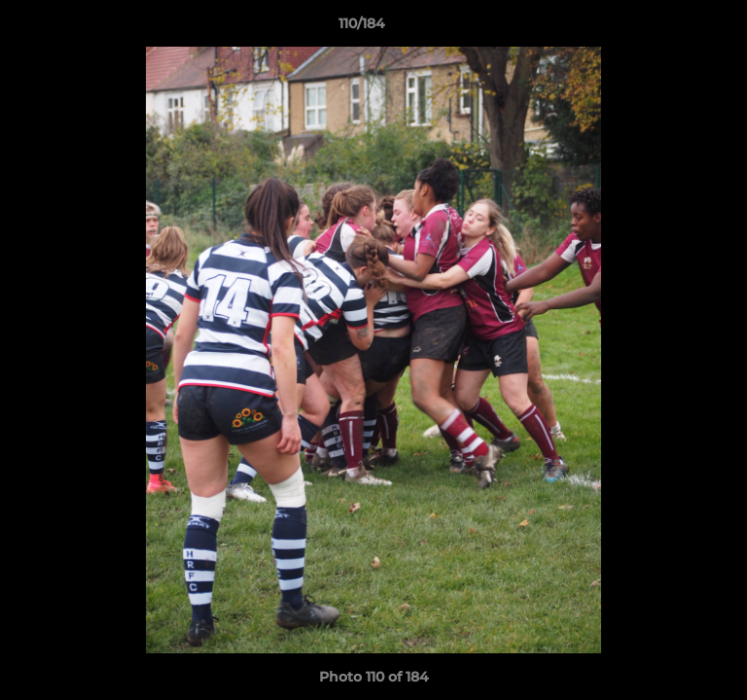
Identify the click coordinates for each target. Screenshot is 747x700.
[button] (677, 28)
